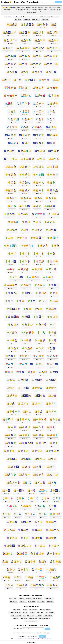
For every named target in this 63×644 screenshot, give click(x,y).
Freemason (16, 618)
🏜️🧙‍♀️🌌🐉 (26, 459)
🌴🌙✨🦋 (54, 214)
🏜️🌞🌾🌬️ (51, 404)
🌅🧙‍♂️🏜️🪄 (25, 88)
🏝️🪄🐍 (6, 514)
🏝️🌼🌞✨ (26, 506)
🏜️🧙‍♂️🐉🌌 (11, 56)
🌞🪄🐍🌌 (25, 206)
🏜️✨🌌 (6, 490)
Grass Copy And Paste (16, 615)
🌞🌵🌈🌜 (25, 175)
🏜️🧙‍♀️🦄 (26, 467)
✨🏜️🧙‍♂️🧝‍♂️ (52, 585)
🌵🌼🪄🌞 (37, 269)
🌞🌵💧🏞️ (38, 175)
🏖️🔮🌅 (9, 372)
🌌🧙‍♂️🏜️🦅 (54, 151)
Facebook (25, 639)
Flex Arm (42, 610)
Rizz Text (25, 613)
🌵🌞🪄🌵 (25, 254)
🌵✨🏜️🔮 (40, 340)
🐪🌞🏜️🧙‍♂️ (51, 522)
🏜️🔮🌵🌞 (9, 451)
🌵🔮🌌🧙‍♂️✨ (12, 293)
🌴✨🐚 (37, 222)
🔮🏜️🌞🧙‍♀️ (51, 538)
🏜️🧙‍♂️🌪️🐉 (11, 475)
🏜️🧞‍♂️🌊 (27, 483)
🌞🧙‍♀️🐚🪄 (12, 198)
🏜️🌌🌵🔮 (40, 396)
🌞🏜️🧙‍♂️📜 (12, 25)
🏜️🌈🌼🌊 (37, 388)
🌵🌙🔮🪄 (37, 230)
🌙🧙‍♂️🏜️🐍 (38, 167)
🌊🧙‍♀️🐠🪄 (27, 119)
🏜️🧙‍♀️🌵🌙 (40, 459)
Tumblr (44, 639)
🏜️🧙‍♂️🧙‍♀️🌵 (36, 64)
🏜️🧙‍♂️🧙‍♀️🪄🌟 (51, 64)
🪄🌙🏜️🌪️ (51, 569)
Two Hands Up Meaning (44, 618)
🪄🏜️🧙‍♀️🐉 (55, 577)
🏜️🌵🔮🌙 (25, 427)
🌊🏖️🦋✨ (38, 103)
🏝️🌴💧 (57, 498)
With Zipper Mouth (33, 610)
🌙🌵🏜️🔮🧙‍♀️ (27, 159)
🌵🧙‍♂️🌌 (26, 317)
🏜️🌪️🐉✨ (8, 419)
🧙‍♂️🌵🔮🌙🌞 (37, 554)
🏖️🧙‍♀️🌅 (43, 372)
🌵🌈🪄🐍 (50, 222)
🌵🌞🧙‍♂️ (55, 246)
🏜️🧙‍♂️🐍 (37, 56)
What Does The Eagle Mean (15, 613)
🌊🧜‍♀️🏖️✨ (12, 127)
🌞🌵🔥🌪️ (52, 175)
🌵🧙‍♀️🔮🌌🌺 (12, 317)
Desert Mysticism (55, 17)
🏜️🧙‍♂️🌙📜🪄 (54, 32)
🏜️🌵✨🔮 (38, 427)
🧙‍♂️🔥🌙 (11, 569)
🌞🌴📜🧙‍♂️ (11, 175)
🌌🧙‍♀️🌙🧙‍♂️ (9, 151)
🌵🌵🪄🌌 (11, 261)
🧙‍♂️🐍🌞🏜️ (55, 561)
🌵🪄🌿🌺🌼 (27, 332)
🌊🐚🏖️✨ (38, 111)
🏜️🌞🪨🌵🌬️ (13, 411)
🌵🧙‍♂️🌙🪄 (13, 325)
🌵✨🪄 (40, 348)
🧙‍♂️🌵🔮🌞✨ (54, 554)
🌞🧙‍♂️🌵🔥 (26, 198)
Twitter (20, 639)
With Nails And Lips (50, 613)
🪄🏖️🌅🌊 (41, 577)
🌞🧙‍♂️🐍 (38, 198)
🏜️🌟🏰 (27, 411)
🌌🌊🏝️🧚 (11, 135)
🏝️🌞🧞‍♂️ (20, 498)
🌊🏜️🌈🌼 (52, 103)
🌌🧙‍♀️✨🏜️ (40, 151)
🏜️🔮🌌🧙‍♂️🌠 (26, 443)
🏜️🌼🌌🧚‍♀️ (11, 435)
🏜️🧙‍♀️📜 (52, 459)
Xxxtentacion (39, 615)
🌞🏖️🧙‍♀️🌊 (25, 182)
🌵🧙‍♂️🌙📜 (52, 317)
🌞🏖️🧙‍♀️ (12, 182)
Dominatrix (25, 610)
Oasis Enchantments (44, 17)
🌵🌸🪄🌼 (52, 261)
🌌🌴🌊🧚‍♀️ (38, 135)
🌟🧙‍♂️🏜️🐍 (23, 214)
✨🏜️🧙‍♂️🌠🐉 (37, 585)
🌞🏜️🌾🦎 (38, 182)
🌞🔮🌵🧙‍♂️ (52, 190)
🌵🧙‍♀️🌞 (27, 309)
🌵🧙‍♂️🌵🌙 (27, 325)
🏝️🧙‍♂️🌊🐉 (40, 506)
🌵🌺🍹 (11, 269)
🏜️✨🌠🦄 (19, 490)
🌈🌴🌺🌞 (52, 88)
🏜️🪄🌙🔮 (40, 483)
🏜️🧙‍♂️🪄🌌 (51, 72)
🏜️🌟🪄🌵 (51, 411)
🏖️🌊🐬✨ (11, 364)
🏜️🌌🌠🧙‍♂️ (26, 396)
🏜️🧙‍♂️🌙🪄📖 (11, 40)
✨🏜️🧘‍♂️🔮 (22, 585)
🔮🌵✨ (25, 538)
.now (5, 2)
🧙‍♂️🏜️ (5, 561)
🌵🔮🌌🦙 (54, 285)
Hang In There (31, 615)
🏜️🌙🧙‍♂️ (11, 404)
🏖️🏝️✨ (40, 364)
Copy (11, 28)
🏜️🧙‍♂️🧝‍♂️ (25, 72)
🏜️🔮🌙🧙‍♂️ (41, 443)
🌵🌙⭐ (9, 238)
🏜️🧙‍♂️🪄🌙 (52, 475)
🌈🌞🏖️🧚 (38, 88)
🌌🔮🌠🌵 (38, 143)
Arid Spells (24, 17)
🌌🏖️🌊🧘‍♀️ (13, 143)
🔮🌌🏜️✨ (37, 530)
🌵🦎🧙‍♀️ (31, 301)
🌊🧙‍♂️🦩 (51, 119)
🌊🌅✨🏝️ (26, 96)
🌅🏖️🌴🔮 (44, 80)
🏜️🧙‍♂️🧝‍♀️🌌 (12, 72)
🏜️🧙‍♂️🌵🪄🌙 (54, 48)
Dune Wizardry (45, 19)
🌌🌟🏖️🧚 (25, 135)
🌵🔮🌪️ (9, 301)
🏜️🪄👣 (52, 483)
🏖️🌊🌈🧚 (38, 356)
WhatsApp (49, 639)
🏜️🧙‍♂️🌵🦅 (38, 48)
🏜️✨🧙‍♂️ (18, 80)
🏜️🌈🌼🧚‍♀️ (51, 388)
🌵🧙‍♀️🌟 (38, 309)
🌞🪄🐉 (12, 206)
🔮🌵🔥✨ (12, 538)
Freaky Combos (17, 610)
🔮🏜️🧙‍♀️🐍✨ (25, 546)
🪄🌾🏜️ (29, 577)
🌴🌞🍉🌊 (13, 222)
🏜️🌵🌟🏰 (55, 419)
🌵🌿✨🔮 (51, 269)
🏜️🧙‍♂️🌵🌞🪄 (23, 48)
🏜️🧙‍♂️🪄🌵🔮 (13, 483)
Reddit (40, 639)
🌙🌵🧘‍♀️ (41, 159)
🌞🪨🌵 (37, 206)
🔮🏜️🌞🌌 (37, 538)
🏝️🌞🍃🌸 (8, 498)
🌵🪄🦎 (41, 332)
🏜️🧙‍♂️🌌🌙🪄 (9, 32)
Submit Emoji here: (17, 629)
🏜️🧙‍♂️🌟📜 (40, 40)
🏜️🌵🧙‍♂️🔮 (43, 25)
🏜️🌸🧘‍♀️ (51, 427)
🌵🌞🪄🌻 (38, 254)
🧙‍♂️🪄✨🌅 (37, 569)
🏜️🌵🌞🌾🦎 (23, 419)
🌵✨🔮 (52, 340)
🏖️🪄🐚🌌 (23, 388)
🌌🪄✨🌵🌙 (11, 159)
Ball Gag (48, 610)
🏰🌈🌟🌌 (12, 522)
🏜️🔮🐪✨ (37, 451)
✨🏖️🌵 (9, 585)
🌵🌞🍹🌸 (22, 238)
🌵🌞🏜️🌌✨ (37, 238)
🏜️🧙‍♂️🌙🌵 (38, 32)
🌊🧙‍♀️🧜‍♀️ (40, 119)
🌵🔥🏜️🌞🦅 (11, 285)
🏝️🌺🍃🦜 (12, 506)
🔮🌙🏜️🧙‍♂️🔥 (52, 530)
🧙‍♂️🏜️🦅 (43, 561)
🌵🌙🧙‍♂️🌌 (51, 230)
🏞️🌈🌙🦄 (55, 514)
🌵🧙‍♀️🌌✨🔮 (13, 309)
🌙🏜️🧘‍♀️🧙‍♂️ (11, 167)
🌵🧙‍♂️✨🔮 (41, 325)
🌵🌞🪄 (12, 254)
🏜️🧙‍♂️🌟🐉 (26, 40)
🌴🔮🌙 (26, 222)
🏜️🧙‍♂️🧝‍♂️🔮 (37, 72)
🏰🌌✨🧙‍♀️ (26, 522)
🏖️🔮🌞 (31, 372)
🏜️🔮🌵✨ (23, 451)
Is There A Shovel (33, 618)
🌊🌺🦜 (9, 103)
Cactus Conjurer (36, 19)
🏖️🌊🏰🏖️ (52, 356)
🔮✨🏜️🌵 (54, 546)
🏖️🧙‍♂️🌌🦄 (37, 380)
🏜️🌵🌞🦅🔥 (40, 419)
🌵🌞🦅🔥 (43, 246)
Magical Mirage (27, 19)
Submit (47, 629)
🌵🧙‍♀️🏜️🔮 (51, 309)
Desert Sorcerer (8, 17)
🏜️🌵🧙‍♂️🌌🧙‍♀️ (27, 25)
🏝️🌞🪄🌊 (33, 498)
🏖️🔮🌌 (20, 372)
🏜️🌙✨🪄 (37, 404)
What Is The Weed (48, 615)
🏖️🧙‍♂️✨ (11, 388)
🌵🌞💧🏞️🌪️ (11, 246)
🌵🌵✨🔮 (25, 261)
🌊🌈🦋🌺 (40, 96)
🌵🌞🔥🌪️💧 (27, 246)
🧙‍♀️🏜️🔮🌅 (22, 554)
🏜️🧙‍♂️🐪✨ (25, 475)
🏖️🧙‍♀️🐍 (11, 380)
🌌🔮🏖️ (51, 143)
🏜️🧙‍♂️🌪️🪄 (8, 48)
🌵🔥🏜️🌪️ (26, 285)
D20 (24, 615)
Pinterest (35, 639)
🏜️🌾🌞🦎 (25, 435)
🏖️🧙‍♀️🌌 (54, 372)
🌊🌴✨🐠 (54, 96)
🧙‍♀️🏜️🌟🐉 (8, 554)
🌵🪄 (52, 325)
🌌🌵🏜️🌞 (52, 135)
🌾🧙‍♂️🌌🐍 (11, 356)
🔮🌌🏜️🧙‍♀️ (23, 530)
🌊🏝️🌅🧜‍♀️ (25, 111)
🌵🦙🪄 (43, 301)
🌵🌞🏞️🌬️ (52, 238)
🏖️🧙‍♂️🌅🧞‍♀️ (23, 380)
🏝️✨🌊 (18, 514)
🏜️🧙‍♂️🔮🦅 (11, 64)
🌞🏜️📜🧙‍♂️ (11, 190)
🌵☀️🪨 (52, 332)
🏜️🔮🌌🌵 (11, 443)
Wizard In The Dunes (33, 17)
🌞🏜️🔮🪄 (25, 190)
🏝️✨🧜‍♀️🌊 (30, 514)
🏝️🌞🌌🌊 (55, 490)
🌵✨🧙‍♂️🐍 (13, 348)
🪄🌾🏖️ (18, 577)
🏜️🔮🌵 (54, 443)
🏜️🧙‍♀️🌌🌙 (12, 459)
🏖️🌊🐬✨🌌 (26, 364)
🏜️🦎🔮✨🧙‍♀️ (52, 451)
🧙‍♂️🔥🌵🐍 (23, 569)
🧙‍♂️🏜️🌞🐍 (16, 561)
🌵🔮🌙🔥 (41, 293)
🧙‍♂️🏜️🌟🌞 (30, 561)
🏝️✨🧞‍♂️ (43, 514)
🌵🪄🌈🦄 (12, 332)
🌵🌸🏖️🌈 (38, 261)
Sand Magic (16, 17)
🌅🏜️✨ (57, 80)
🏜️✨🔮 (31, 490)
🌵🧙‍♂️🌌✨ (38, 317)
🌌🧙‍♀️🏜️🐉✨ (25, 151)
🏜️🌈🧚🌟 (12, 396)
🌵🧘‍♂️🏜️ (54, 301)
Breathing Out (40, 613)
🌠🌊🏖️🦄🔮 (38, 214)
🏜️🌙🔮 (52, 396)
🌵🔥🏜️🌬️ (40, 285)
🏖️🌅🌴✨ (25, 356)
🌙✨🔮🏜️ (52, 167)
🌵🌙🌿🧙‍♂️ (12, 230)
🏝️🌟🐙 (45, 498)
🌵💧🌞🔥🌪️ (33, 277)
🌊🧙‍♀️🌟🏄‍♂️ (13, 119)
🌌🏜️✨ (26, 143)
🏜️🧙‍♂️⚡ (6, 80)
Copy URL (43, 636)
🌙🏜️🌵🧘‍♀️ (54, 159)
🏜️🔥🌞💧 (52, 435)
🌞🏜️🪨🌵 (38, 190)
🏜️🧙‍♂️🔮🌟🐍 (51, 56)
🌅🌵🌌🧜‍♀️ (30, 80)
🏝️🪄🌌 (52, 506)
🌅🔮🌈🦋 (11, 88)
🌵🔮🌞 (54, 293)
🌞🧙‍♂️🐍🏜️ (51, 198)
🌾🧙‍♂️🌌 (51, 348)
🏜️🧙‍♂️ (54, 25)
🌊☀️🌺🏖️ (37, 127)
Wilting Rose (32, 613)
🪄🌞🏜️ (6, 577)
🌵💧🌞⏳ (48, 277)
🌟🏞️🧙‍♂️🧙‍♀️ (9, 214)
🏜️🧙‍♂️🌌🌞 (25, 32)
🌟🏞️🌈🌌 (50, 206)
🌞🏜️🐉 (51, 182)
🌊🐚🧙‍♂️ (51, 111)
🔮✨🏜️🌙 (40, 546)
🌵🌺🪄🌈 (23, 269)
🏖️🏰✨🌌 (52, 364)
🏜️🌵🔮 (12, 427)
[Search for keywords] (48, 2)
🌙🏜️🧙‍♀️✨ (25, 167)
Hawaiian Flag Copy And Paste (31, 621)
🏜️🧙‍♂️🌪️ (51, 467)
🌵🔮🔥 (20, 301)
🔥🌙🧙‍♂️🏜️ (9, 530)
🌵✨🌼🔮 (26, 340)
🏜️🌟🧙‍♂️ (38, 411)
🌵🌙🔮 (25, 230)
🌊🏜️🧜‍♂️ (12, 111)
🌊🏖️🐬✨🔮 (23, 103)
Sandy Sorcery (18, 19)
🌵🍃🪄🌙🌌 (16, 277)
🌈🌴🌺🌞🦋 (11, 96)
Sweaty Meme (24, 618)
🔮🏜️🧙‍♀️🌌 (9, 546)
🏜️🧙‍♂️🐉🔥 (25, 56)
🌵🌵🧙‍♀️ (51, 254)
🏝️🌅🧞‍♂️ (43, 490)
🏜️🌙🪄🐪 (23, 404)
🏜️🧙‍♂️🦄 (23, 64)
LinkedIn (30, 639)
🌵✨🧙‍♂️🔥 (27, 348)
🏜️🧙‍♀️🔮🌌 (13, 467)
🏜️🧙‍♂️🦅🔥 (38, 475)
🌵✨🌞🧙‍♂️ (12, 340)
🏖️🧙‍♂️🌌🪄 (51, 380)
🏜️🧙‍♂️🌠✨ (38, 467)
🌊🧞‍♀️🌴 (25, 127)
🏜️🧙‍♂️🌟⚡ (54, 40)
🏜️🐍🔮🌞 (38, 435)
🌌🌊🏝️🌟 (51, 127)
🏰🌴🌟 (38, 522)
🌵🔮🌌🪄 (27, 293)
